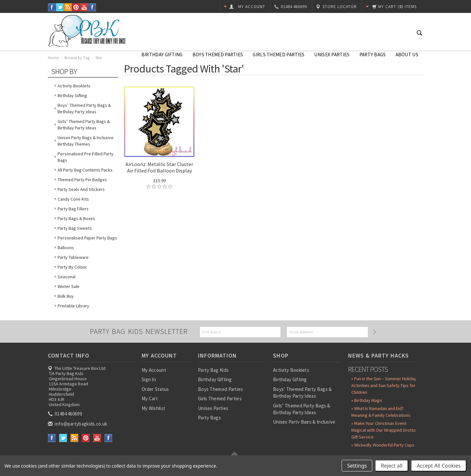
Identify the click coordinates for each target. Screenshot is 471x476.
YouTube (84, 7)
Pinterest (76, 7)
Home (53, 58)
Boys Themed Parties (218, 55)
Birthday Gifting (162, 55)
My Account (154, 370)
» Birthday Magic (367, 400)
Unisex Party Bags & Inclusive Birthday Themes (86, 141)
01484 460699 (65, 414)
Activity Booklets (74, 86)
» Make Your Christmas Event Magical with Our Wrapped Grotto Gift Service (383, 430)
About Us (407, 55)
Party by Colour (72, 267)
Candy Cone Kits (73, 199)
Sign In (149, 379)
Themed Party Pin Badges (82, 180)
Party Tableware (73, 257)
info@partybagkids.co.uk (78, 424)
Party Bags (373, 55)
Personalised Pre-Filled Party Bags (86, 157)
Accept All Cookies (439, 466)
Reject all (392, 466)
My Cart (150, 399)
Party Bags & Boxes (76, 218)
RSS (68, 7)
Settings (357, 466)
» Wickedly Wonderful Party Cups (383, 445)
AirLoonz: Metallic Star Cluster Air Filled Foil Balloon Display (159, 167)
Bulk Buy (66, 296)
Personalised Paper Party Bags (87, 238)
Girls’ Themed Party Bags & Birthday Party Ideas (84, 125)
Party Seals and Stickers (81, 189)
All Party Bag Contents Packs (85, 170)
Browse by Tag (77, 58)
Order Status (155, 389)
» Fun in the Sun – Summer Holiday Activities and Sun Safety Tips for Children (384, 385)
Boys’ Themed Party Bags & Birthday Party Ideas (84, 108)
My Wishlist (153, 408)
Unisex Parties (332, 55)
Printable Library (73, 306)
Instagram (92, 7)
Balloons (66, 248)
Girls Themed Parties (279, 55)
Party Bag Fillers (73, 209)
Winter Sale (69, 286)
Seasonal (66, 277)
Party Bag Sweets (75, 228)
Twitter (60, 7)
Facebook (52, 7)
